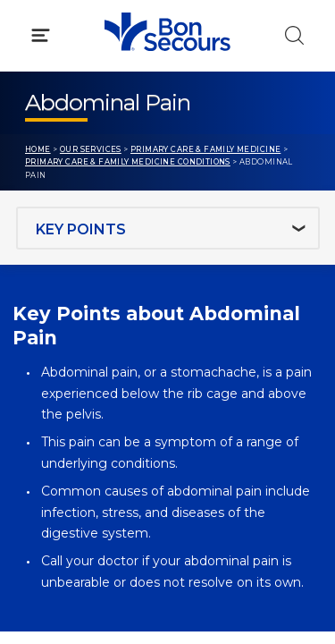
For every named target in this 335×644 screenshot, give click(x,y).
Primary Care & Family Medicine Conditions (128, 162)
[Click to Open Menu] (41, 35)
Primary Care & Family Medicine (205, 149)
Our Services (91, 149)
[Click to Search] (294, 35)
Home (38, 149)
